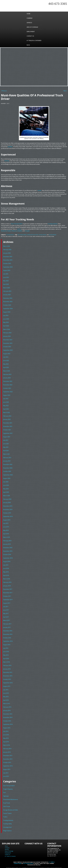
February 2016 (7, 664)
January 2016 (7, 668)
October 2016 (7, 637)
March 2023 (7, 371)
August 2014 (7, 727)
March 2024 (7, 329)
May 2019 (6, 530)
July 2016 (6, 647)
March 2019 (7, 537)
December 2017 (8, 588)
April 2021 (6, 450)
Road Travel (7, 802)
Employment (31, 32)
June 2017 (6, 609)
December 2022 (8, 381)
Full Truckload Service (28, 862)
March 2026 (7, 246)
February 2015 (7, 706)
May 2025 (6, 281)
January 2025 (7, 294)
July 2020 (6, 481)
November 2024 (8, 301)
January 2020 (7, 502)
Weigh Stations (7, 829)
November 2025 (8, 260)
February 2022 (7, 415)
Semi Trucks (7, 805)
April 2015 (6, 699)
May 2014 (6, 737)
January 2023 (7, 377)
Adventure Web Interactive (56, 867)
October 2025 (7, 263)
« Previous (4, 91)
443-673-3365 (58, 4)
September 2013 (8, 765)
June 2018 (6, 568)
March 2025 (7, 288)
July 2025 (6, 274)
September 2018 (8, 557)
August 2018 (7, 561)
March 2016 (7, 661)
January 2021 (7, 460)
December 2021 (8, 422)
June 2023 (6, 360)
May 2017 (6, 613)
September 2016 (8, 640)
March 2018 (7, 578)
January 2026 (7, 253)
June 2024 (6, 319)
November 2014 (8, 716)
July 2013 (6, 772)
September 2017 (8, 599)
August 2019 (7, 519)
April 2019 (6, 533)
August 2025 (7, 270)
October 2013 (7, 761)
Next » (65, 91)
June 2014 (6, 734)
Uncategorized (7, 826)
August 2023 (7, 353)
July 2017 (6, 606)
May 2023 (6, 364)
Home (28, 14)
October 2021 (7, 429)
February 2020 (7, 498)
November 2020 (8, 467)
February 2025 (7, 291)
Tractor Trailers (7, 812)
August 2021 (7, 436)
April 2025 (6, 284)
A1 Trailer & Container (34, 41)
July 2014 (6, 730)
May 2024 (6, 322)
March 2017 (7, 620)
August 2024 (7, 312)
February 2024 (7, 333)
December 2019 (8, 505)
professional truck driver (33, 235)
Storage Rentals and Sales (11, 809)
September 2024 (8, 308)
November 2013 (8, 758)
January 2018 (7, 585)
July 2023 (6, 357)
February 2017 (7, 623)
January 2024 (7, 336)
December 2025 (8, 256)
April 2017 (6, 616)
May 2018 (6, 571)
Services (29, 23)
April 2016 (6, 657)
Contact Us (30, 36)
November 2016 (8, 633)
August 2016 (7, 644)
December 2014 (8, 713)
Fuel (4, 791)
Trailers (5, 815)
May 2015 (6, 696)
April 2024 (6, 326)
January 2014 (7, 751)
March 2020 (7, 495)
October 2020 (7, 471)
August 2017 (7, 602)
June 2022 (6, 402)
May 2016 (6, 654)
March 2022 (7, 412)
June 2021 (6, 443)
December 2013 (8, 754)
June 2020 (6, 485)
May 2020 (6, 488)
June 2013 (6, 775)
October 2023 (7, 346)
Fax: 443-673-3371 (52, 855)
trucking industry (42, 235)
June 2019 (6, 526)
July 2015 (6, 689)
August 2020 (7, 478)
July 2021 (6, 440)
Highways (6, 795)
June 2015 (6, 692)
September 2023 (8, 350)
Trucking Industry (10, 235)
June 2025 (6, 277)
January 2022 (7, 419)
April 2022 (6, 409)
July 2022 (6, 398)
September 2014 (8, 723)
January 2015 (7, 709)
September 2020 (8, 474)
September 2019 (8, 516)
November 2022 (8, 384)
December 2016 (8, 630)
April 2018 (6, 575)
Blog (28, 45)
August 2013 (7, 768)
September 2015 (8, 682)
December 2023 (8, 339)
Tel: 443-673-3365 (52, 853)
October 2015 (7, 678)
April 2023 (6, 367)
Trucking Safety (7, 822)
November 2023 (8, 343)
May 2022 (6, 405)
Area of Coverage (32, 27)
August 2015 (7, 685)
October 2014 (7, 720)
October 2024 (7, 305)
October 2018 (7, 554)
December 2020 (8, 464)
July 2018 (6, 564)
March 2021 (7, 453)
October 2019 (7, 512)
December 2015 (8, 671)
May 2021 (6, 447)
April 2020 (6, 492)
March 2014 (7, 744)
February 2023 (7, 374)
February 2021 (7, 457)
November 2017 (8, 592)
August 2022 (7, 395)
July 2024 (6, 315)
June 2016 (6, 651)
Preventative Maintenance (11, 798)
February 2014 (7, 747)
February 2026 (7, 249)
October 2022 (7, 388)
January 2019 (7, 543)
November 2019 (8, 509)
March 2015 (7, 702)
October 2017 (7, 595)
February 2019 (7, 540)
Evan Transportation (22, 235)
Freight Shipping (8, 788)
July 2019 (6, 523)
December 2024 (8, 298)
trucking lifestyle (53, 235)
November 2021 (8, 426)
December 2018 (8, 547)
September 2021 (8, 433)
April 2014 (6, 741)
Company (30, 18)
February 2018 (7, 581)
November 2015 (8, 675)
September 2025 (8, 267)
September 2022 (8, 391)
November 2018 (8, 550)
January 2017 (7, 626)
